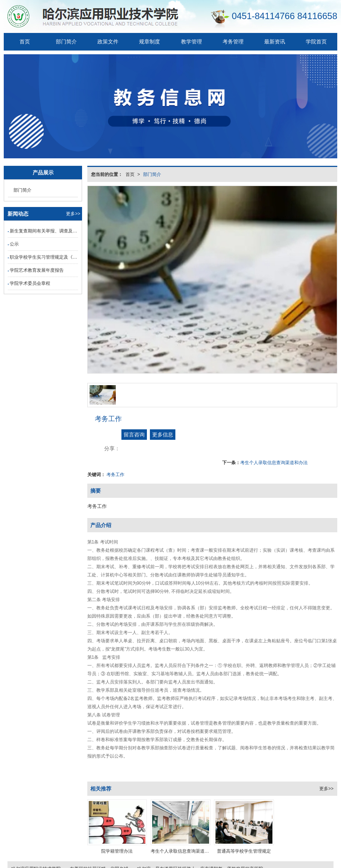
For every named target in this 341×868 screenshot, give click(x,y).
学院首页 (316, 42)
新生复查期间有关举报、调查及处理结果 (44, 231)
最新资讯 (275, 42)
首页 (25, 42)
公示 (14, 244)
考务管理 (233, 42)
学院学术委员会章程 (30, 283)
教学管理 (191, 42)
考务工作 (115, 475)
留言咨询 (134, 435)
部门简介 (66, 42)
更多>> (326, 789)
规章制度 (150, 42)
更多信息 (163, 435)
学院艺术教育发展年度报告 (37, 270)
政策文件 (108, 42)
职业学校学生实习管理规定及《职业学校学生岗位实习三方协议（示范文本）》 (44, 257)
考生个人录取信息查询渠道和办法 (274, 463)
